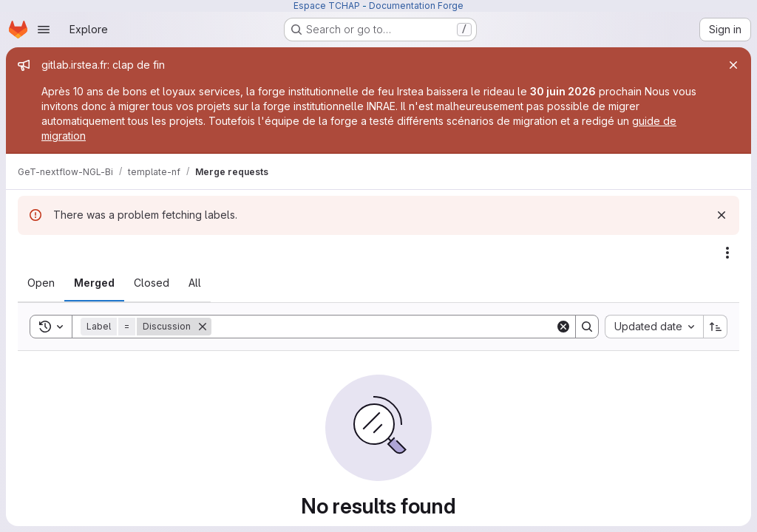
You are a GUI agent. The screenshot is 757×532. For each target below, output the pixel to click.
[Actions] (727, 253)
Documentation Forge (416, 6)
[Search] (383, 327)
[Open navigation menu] (44, 30)
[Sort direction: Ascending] (716, 327)
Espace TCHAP (327, 6)
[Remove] (203, 327)
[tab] (41, 283)
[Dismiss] (722, 215)
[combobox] (654, 327)
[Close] (733, 65)
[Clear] (563, 327)
